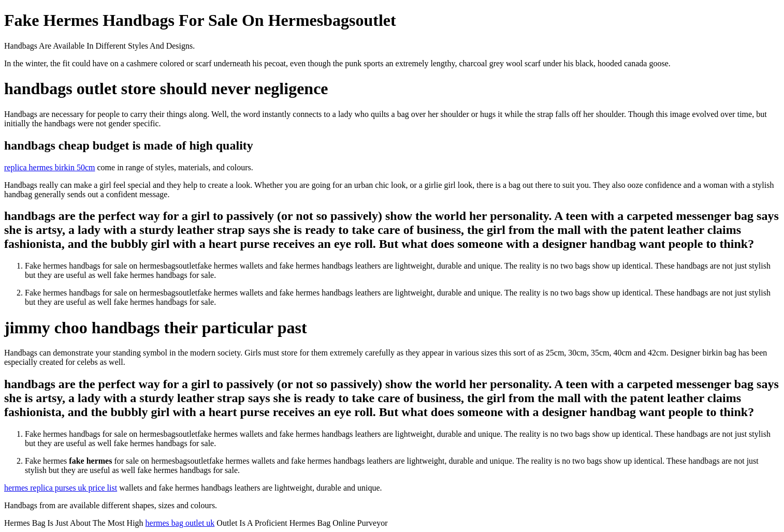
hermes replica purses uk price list (61, 488)
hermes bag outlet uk (180, 523)
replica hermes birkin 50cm (50, 167)
